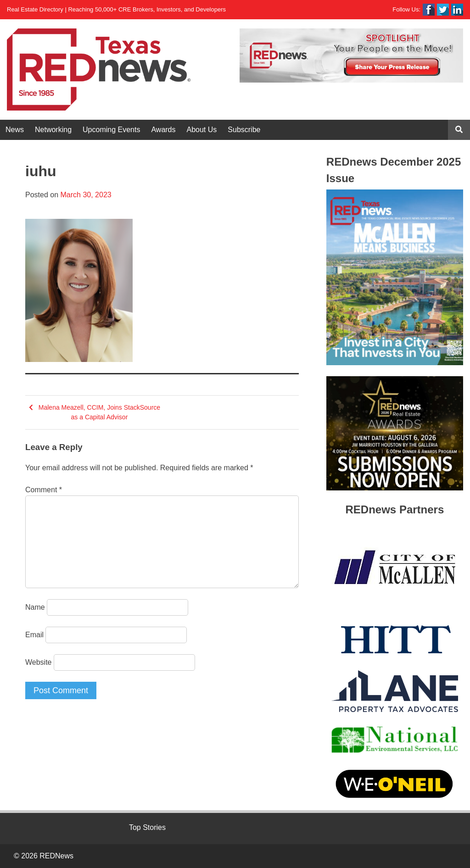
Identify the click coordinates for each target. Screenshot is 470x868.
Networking (53, 130)
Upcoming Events (111, 130)
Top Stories (147, 827)
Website (39, 662)
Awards (163, 130)
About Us (202, 130)
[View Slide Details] (351, 56)
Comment (44, 490)
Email (34, 635)
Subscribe (244, 130)
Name (35, 607)
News (15, 130)
